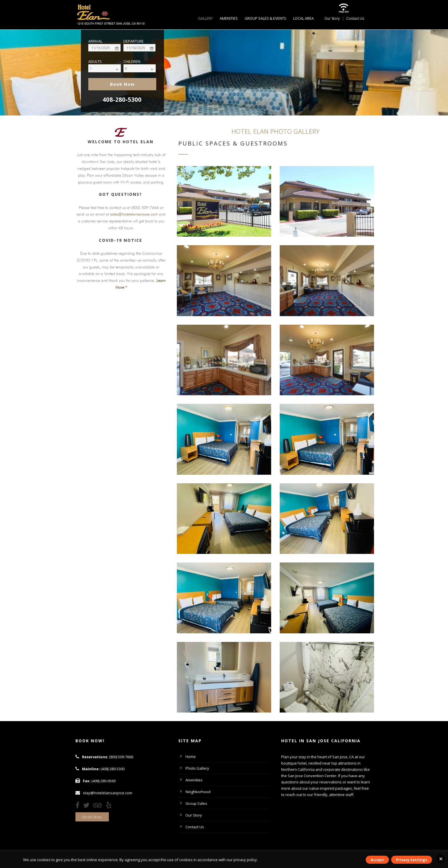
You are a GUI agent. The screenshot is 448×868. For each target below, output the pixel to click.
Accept (377, 860)
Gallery (205, 18)
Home (191, 757)
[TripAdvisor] (99, 806)
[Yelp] (110, 806)
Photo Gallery (197, 768)
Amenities (229, 18)
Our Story (332, 18)
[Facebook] (79, 806)
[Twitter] (88, 806)
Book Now (92, 817)
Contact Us (355, 18)
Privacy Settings (412, 860)
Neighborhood (198, 792)
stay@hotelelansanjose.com (108, 793)
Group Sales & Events (265, 18)
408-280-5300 (122, 99)
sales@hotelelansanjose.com (134, 214)
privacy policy (245, 860)
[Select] (109, 68)
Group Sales (196, 803)
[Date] (104, 48)
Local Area (303, 18)
